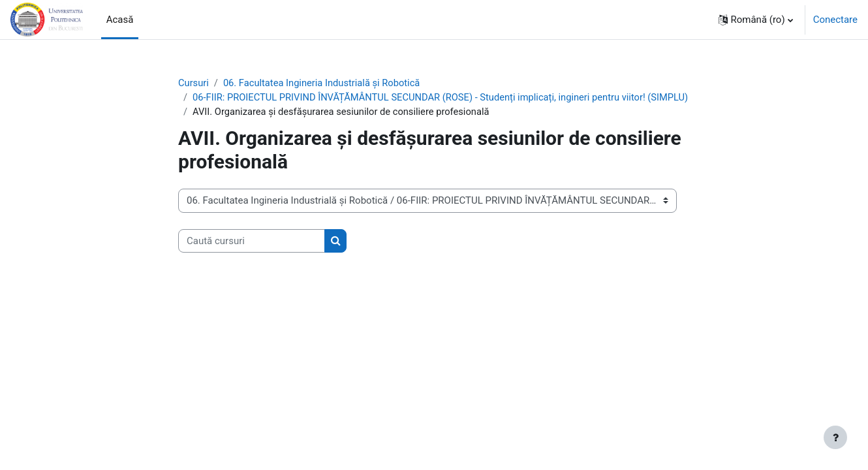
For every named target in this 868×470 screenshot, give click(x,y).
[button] (756, 20)
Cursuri (194, 83)
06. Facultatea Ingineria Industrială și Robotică (324, 83)
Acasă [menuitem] (120, 20)
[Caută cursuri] (252, 257)
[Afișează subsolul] (835, 437)
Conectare (835, 20)
